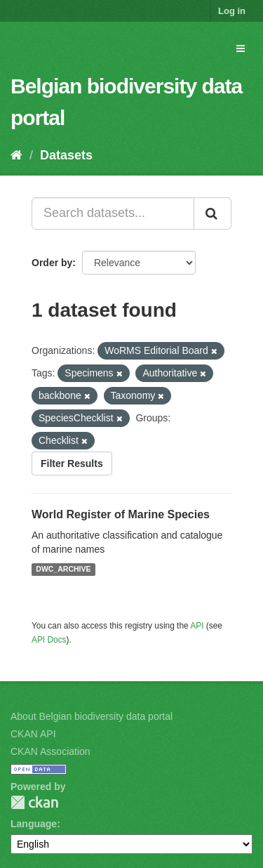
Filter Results (72, 463)
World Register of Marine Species (121, 514)
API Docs (49, 640)
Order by (52, 263)
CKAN (34, 802)
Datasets (66, 155)
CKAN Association (50, 751)
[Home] (16, 155)
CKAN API (33, 734)
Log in (232, 11)
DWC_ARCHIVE (63, 570)
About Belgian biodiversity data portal (92, 716)
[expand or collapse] (241, 48)
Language (34, 824)
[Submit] (213, 213)
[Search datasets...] (113, 213)
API (197, 626)
